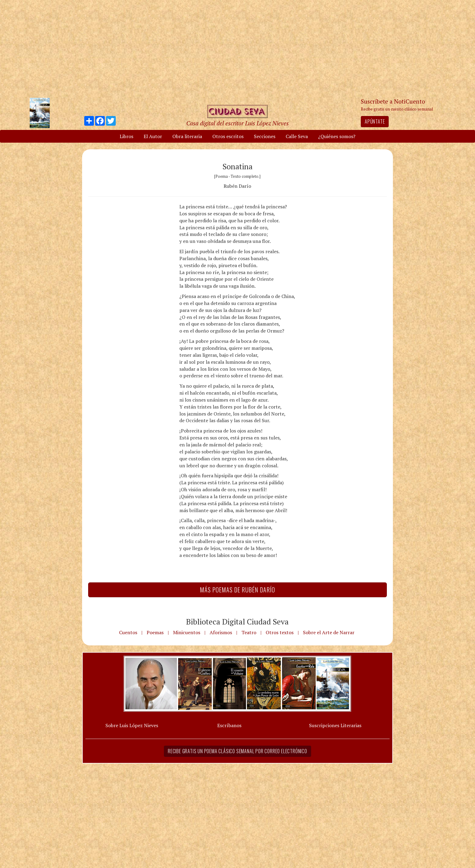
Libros (126, 136)
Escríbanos (229, 725)
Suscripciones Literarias (335, 725)
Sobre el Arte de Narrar (329, 632)
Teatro (249, 632)
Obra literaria (187, 136)
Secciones (265, 136)
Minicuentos (187, 632)
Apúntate (375, 121)
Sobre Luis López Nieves (132, 725)
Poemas (155, 632)
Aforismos (221, 632)
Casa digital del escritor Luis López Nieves (237, 123)
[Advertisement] (237, 48)
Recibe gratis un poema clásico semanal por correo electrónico (237, 751)
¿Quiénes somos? (337, 136)
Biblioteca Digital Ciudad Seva (237, 621)
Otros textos (280, 632)
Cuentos (128, 632)
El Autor (153, 136)
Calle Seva (297, 136)
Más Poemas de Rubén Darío (237, 590)
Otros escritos (228, 136)
